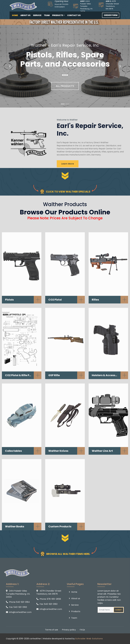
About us (25, 15)
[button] (10, 66)
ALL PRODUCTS (65, 86)
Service (37, 15)
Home (15, 15)
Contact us (74, 15)
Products (58, 15)
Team (47, 15)
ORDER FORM (111, 15)
